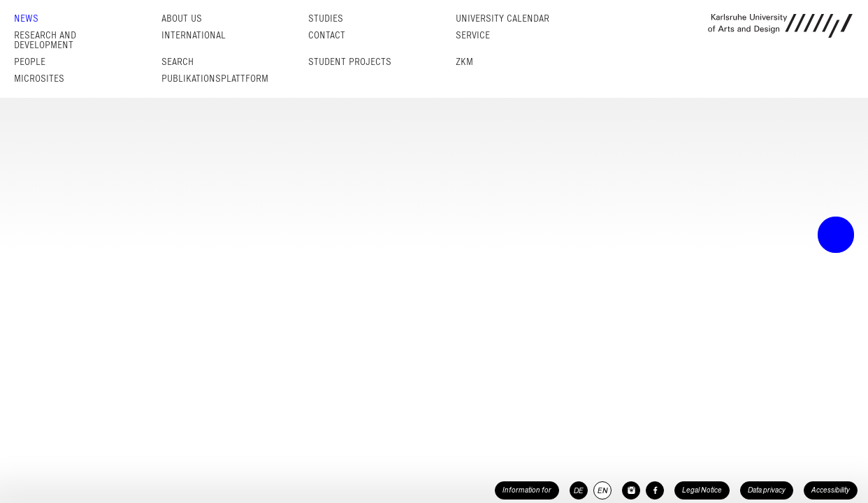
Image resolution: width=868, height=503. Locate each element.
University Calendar (502, 19)
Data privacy (767, 490)
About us (182, 19)
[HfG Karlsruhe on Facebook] (655, 490)
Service (473, 35)
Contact (327, 35)
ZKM (464, 62)
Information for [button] (527, 490)
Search (178, 62)
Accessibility (831, 490)
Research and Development (45, 40)
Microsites (39, 79)
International (194, 35)
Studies (326, 19)
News (26, 19)
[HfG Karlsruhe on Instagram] (631, 490)
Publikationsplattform (215, 79)
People (30, 62)
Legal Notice (702, 490)
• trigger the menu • (836, 235)
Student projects (350, 62)
